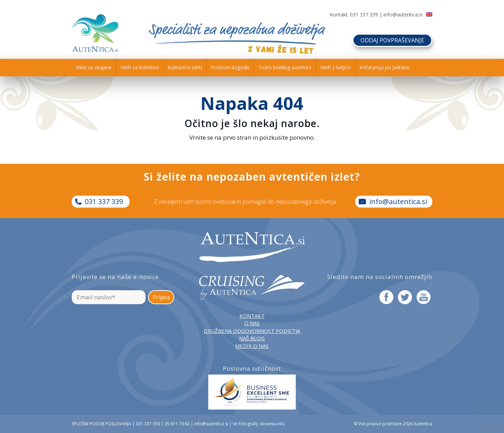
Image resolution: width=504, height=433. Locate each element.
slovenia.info (272, 424)
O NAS (252, 323)
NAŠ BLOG (252, 338)
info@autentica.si (403, 15)
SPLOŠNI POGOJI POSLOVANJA (101, 424)
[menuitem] (94, 68)
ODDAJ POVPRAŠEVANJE (389, 38)
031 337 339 (364, 15)
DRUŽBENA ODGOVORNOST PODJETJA (252, 331)
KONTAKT (252, 316)
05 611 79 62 (177, 424)
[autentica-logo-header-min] (95, 33)
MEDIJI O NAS (252, 346)
